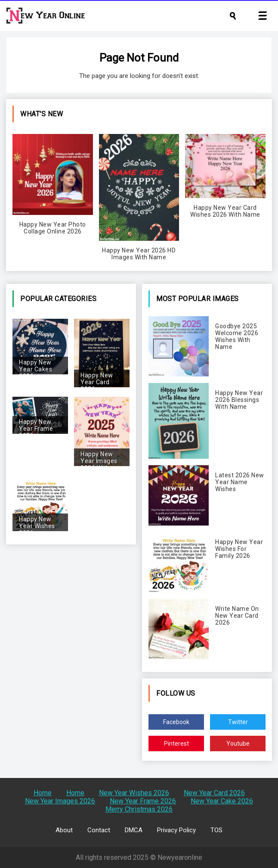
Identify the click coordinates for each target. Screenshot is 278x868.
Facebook (176, 722)
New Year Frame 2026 (143, 801)
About (64, 830)
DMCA (134, 830)
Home (43, 793)
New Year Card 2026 (214, 793)
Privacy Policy (176, 830)
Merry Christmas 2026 (139, 809)
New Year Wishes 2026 (134, 793)
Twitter (238, 722)
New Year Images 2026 (60, 801)
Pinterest (176, 744)
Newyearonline (180, 857)
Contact (99, 830)
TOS (216, 830)
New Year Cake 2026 (222, 801)
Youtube (238, 744)
